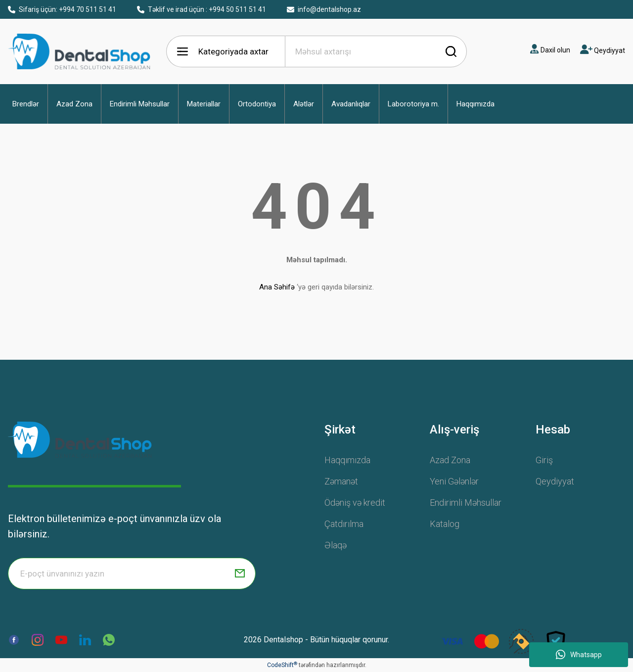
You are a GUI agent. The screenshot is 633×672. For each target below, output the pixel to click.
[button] (26, 104)
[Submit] (240, 574)
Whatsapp (579, 655)
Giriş (544, 460)
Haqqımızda (347, 460)
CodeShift (282, 665)
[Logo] (80, 439)
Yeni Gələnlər (454, 481)
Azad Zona (450, 460)
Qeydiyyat (555, 481)
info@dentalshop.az (324, 9)
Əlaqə (336, 545)
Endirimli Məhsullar (466, 503)
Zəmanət (341, 481)
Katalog (445, 524)
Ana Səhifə (277, 287)
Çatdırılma (344, 524)
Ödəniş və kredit (355, 503)
